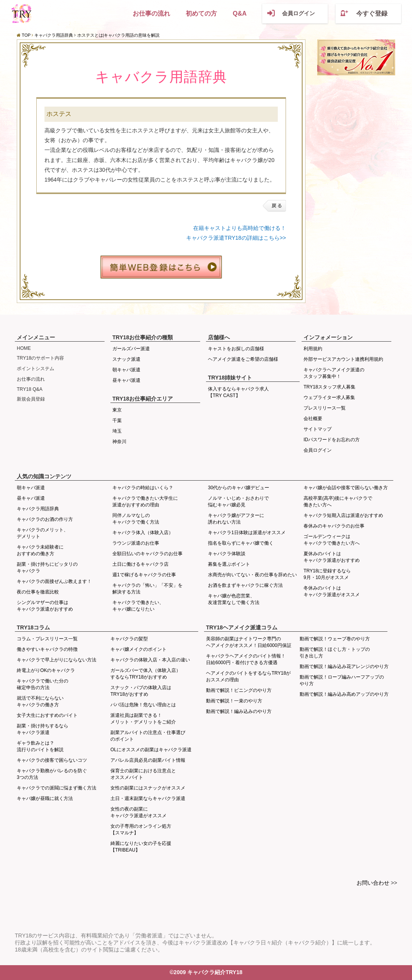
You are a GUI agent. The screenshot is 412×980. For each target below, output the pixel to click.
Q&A (240, 13)
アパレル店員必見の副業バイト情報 (148, 760)
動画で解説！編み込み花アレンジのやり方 (344, 666)
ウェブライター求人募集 (329, 397)
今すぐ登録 (372, 13)
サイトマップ (318, 429)
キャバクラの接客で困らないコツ (52, 760)
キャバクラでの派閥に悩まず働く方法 (57, 788)
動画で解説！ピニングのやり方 (239, 690)
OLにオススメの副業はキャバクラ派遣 (151, 750)
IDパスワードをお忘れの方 (332, 440)
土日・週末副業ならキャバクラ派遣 (148, 798)
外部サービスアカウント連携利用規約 (343, 359)
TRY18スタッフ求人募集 (329, 387)
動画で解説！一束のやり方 (234, 701)
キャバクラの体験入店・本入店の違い (150, 660)
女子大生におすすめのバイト (47, 715)
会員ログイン (298, 13)
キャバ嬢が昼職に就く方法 (45, 798)
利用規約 (313, 349)
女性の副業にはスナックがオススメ (148, 788)
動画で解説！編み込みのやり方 (239, 711)
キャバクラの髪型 (129, 639)
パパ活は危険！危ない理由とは (143, 705)
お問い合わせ (373, 883)
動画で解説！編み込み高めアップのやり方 (344, 694)
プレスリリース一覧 (325, 408)
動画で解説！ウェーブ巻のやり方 (335, 639)
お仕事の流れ (151, 13)
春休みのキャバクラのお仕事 (334, 526)
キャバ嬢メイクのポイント (139, 649)
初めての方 (201, 13)
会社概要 (313, 419)
